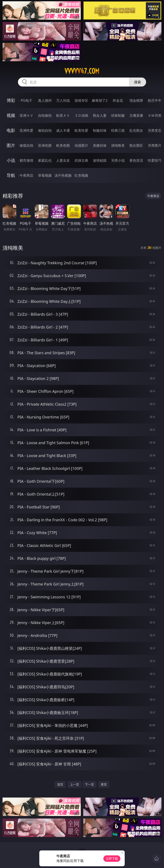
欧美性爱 (81, 130)
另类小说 (118, 160)
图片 (11, 145)
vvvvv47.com (82, 71)
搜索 (138, 82)
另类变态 (155, 130)
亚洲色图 (45, 145)
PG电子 (26, 100)
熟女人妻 (100, 115)
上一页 (75, 784)
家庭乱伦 (45, 160)
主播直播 (136, 115)
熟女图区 (136, 145)
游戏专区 (81, 100)
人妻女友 (63, 160)
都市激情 (26, 160)
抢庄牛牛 (155, 100)
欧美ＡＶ (63, 115)
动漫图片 (81, 145)
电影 (11, 130)
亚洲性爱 (26, 130)
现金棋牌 (136, 100)
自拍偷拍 (45, 115)
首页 (60, 784)
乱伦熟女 (136, 130)
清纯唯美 (118, 145)
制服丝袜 (100, 130)
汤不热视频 (63, 175)
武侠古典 (81, 160)
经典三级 (118, 130)
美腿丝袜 (100, 145)
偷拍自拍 (45, 130)
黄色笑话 (136, 160)
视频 (11, 115)
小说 (11, 160)
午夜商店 (26, 175)
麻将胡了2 (100, 100)
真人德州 (45, 100)
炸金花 (118, 100)
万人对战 (63, 100)
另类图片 (155, 145)
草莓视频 (45, 175)
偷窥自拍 (26, 145)
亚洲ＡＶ (26, 115)
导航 (11, 175)
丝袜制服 (118, 115)
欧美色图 (63, 145)
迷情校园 (100, 160)
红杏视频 (81, 175)
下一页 (89, 784)
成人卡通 (63, 130)
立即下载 (112, 858)
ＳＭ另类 (155, 115)
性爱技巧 (155, 160)
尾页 (104, 784)
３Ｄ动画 (81, 115)
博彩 (11, 100)
